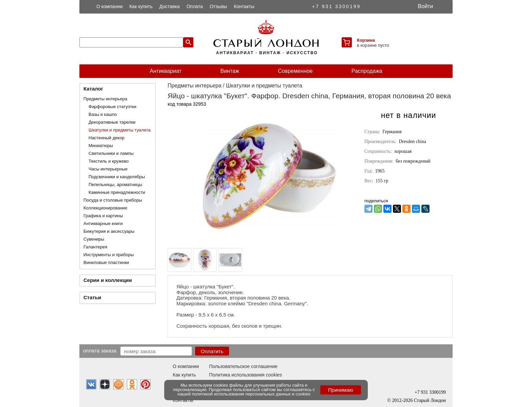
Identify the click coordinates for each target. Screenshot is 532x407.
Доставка (170, 6)
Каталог (93, 89)
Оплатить (212, 351)
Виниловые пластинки (106, 262)
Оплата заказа (100, 350)
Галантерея (95, 247)
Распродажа (367, 71)
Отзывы (218, 6)
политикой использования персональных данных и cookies (251, 394)
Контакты (244, 6)
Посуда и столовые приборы (113, 200)
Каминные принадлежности (117, 192)
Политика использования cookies (245, 375)
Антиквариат (166, 71)
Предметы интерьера (105, 99)
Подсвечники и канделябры (117, 177)
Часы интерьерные (108, 169)
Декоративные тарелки (112, 122)
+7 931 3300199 (337, 6)
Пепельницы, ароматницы (115, 185)
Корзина (366, 40)
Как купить (141, 6)
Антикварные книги (103, 223)
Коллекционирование (105, 208)
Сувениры (94, 239)
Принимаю (341, 390)
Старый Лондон (430, 400)
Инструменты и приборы (109, 255)
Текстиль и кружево (109, 161)
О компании (109, 6)
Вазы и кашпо (103, 114)
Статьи (92, 297)
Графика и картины (103, 216)
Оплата (195, 6)
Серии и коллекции (108, 280)
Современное (295, 71)
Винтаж (230, 71)
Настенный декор (107, 138)
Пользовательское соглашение (243, 366)
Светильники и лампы (111, 153)
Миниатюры (101, 146)
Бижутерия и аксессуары (109, 231)
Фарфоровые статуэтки (112, 107)
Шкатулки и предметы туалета (120, 130)
